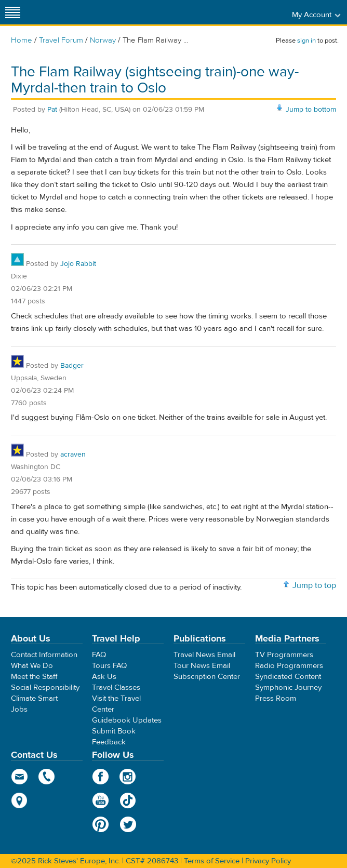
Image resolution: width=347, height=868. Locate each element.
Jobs (19, 709)
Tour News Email (202, 666)
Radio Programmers (289, 666)
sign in (306, 41)
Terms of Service (212, 861)
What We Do (32, 666)
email (19, 777)
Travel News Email (204, 655)
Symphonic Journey (288, 687)
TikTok (128, 800)
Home (22, 40)
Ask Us (104, 677)
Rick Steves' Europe (173, 12)
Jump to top (314, 585)
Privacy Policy (268, 861)
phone (47, 777)
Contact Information (44, 655)
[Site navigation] (13, 12)
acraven (73, 455)
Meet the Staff (34, 677)
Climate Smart (34, 698)
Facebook (101, 777)
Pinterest (101, 824)
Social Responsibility (45, 687)
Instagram (128, 777)
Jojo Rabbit (78, 264)
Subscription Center (207, 677)
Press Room (276, 698)
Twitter (128, 824)
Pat (52, 110)
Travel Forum (61, 40)
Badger (72, 366)
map (19, 800)
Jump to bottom (311, 110)
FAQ (99, 655)
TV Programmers (284, 655)
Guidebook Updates (127, 720)
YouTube (101, 800)
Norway (103, 40)
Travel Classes (116, 687)
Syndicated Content (288, 677)
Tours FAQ (109, 666)
